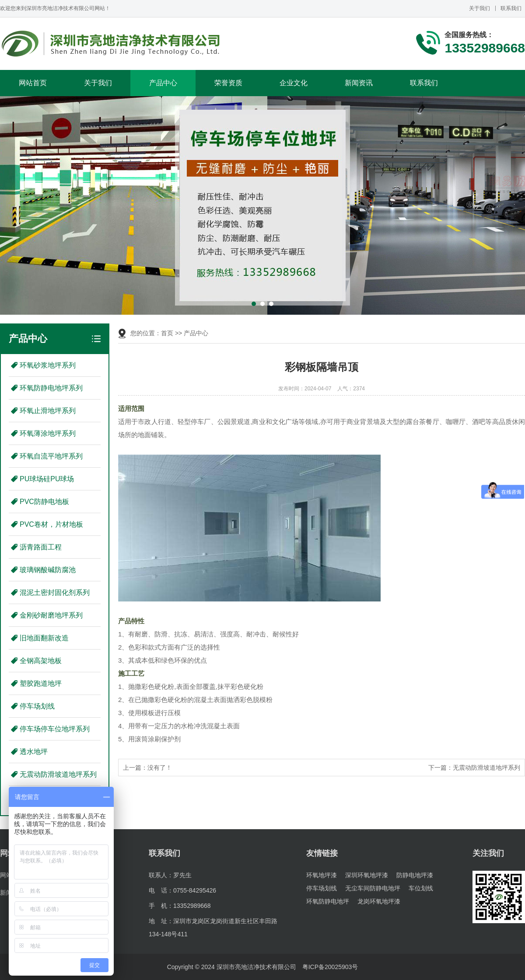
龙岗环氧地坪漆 (379, 901)
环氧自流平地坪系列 (51, 456)
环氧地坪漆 (322, 875)
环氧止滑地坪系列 (48, 411)
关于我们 (479, 8)
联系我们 (511, 8)
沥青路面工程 (41, 547)
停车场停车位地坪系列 (55, 729)
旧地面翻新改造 (44, 638)
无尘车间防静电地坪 (373, 888)
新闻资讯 (359, 83)
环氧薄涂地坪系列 (48, 433)
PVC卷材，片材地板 (51, 524)
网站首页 (33, 83)
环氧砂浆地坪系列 (48, 365)
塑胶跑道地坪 (41, 683)
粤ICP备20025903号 (330, 967)
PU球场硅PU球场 (47, 479)
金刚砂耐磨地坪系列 (51, 615)
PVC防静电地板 (44, 502)
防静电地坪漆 (415, 875)
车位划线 (421, 888)
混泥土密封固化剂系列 (55, 593)
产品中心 (163, 83)
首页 (167, 333)
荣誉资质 (228, 83)
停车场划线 (37, 706)
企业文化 (294, 83)
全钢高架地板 (41, 661)
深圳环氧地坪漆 (367, 875)
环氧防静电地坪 (328, 901)
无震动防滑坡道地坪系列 (58, 774)
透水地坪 (34, 752)
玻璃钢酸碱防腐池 (48, 570)
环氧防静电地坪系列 (51, 388)
